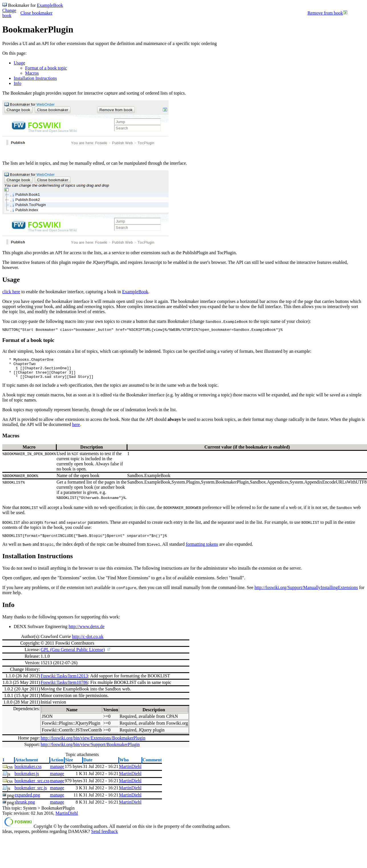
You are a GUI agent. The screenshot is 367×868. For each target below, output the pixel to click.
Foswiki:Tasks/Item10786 (64, 688)
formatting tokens (202, 550)
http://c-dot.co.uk (88, 642)
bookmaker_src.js (31, 794)
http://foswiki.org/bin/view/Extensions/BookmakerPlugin (93, 744)
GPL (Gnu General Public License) (73, 656)
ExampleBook (50, 5)
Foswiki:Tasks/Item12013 (64, 682)
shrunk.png (25, 808)
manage (57, 772)
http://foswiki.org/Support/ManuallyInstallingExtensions (306, 593)
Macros (32, 73)
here (76, 430)
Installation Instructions (35, 78)
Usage (19, 63)
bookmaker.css (28, 772)
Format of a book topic (46, 68)
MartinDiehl (130, 772)
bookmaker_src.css (32, 787)
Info (18, 83)
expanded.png (27, 801)
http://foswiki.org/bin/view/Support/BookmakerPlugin (90, 750)
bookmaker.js (27, 780)
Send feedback (104, 837)
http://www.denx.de (86, 632)
